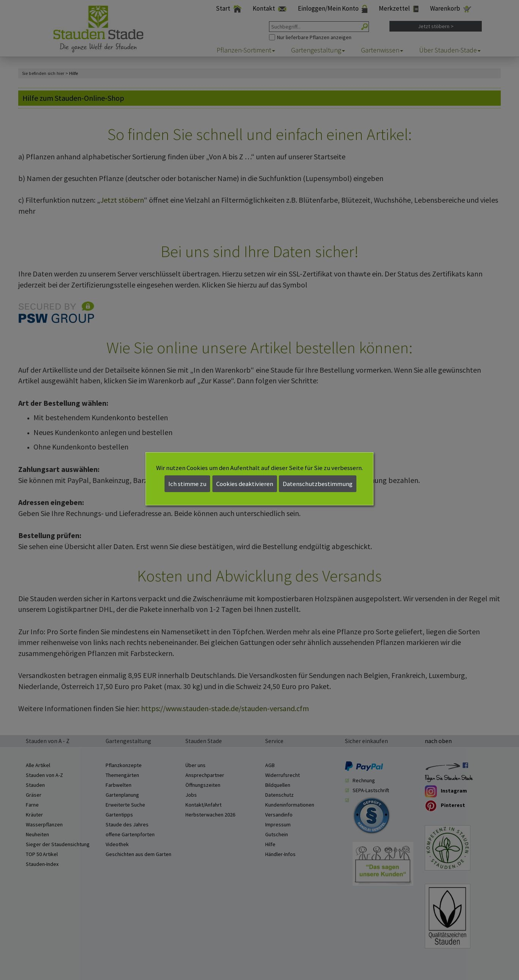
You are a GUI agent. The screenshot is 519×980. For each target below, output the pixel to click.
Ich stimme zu (187, 484)
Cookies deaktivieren (245, 484)
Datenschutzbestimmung (318, 484)
